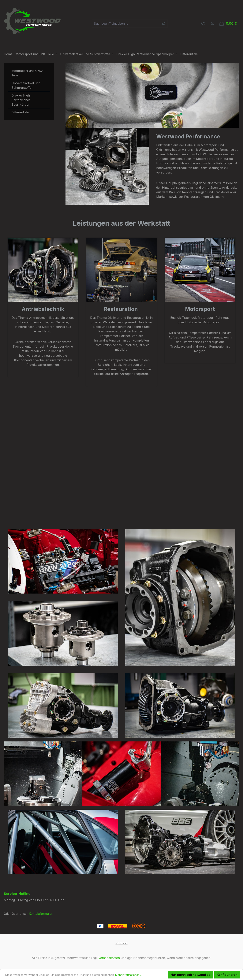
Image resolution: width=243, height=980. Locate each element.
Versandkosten (109, 958)
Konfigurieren (227, 975)
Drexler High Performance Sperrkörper (21, 100)
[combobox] (125, 24)
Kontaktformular (41, 914)
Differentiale (20, 112)
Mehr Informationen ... (129, 975)
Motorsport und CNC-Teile (27, 73)
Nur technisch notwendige (191, 975)
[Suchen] (163, 24)
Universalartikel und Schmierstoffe (26, 85)
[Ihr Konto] (212, 24)
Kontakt (122, 943)
